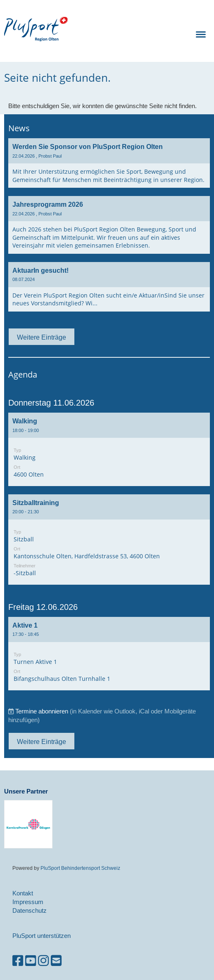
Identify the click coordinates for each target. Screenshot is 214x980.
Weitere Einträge (42, 337)
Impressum (28, 902)
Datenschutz (30, 910)
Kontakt (23, 893)
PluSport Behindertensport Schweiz (80, 868)
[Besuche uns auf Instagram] (43, 961)
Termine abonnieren (42, 711)
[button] (109, 449)
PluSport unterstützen (42, 936)
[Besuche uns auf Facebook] (18, 961)
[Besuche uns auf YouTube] (31, 961)
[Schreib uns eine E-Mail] (56, 961)
